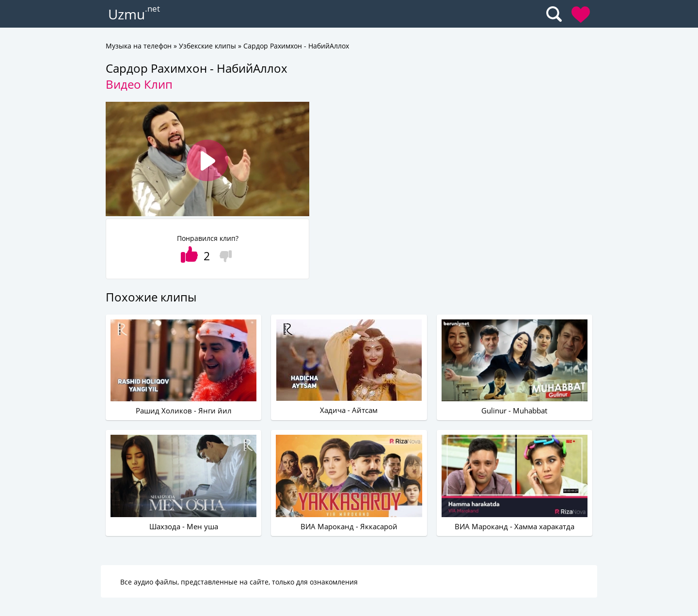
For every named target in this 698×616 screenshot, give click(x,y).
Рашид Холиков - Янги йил (184, 411)
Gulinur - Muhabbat (514, 411)
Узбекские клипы (207, 46)
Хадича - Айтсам (349, 410)
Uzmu (127, 14)
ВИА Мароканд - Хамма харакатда (515, 526)
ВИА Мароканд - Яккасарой (349, 526)
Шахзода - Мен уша (184, 526)
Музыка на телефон (139, 46)
